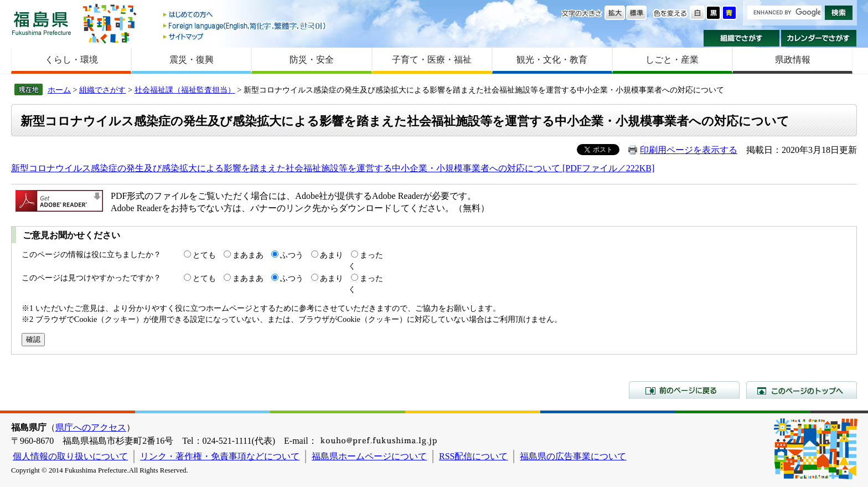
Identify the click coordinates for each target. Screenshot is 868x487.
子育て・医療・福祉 (432, 60)
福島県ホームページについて (369, 456)
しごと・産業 (672, 60)
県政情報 (793, 60)
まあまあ (248, 255)
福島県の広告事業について (573, 456)
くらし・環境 (71, 60)
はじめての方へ (245, 15)
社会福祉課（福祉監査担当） (185, 90)
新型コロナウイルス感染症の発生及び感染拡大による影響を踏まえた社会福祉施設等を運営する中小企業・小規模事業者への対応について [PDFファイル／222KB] (333, 168)
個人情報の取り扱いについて (70, 456)
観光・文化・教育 (552, 60)
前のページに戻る (684, 390)
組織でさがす (742, 38)
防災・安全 (312, 60)
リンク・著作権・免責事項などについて (220, 456)
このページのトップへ (802, 390)
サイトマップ (245, 36)
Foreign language (245, 26)
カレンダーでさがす (819, 38)
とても (204, 255)
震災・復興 (192, 60)
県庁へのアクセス (91, 427)
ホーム (59, 90)
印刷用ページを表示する (689, 150)
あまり (332, 255)
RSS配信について (473, 456)
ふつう (292, 255)
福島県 (42, 23)
